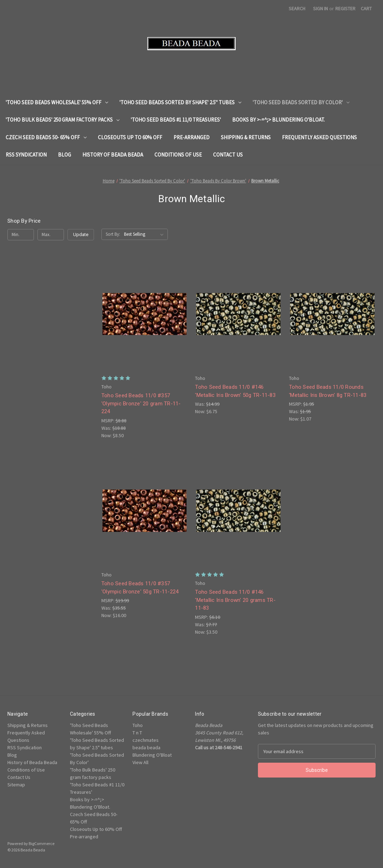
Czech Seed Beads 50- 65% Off (46, 137)
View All (140, 762)
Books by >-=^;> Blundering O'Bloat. (278, 120)
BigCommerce (42, 843)
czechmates (146, 740)
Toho (138, 725)
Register (345, 8)
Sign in (320, 8)
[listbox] (145, 234)
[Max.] (51, 235)
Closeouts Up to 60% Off (130, 137)
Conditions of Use (178, 155)
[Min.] (21, 235)
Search (297, 8)
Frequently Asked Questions (319, 137)
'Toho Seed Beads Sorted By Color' (301, 102)
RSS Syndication (26, 155)
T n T (137, 733)
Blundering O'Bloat (152, 755)
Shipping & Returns (246, 137)
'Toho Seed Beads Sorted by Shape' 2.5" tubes (180, 102)
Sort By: (113, 234)
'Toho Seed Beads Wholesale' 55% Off (57, 102)
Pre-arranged (191, 137)
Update (81, 234)
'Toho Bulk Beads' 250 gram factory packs (63, 120)
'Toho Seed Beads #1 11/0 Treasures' (176, 120)
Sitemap (16, 785)
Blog (64, 155)
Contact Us (228, 155)
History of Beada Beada (113, 155)
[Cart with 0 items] (366, 9)
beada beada (146, 747)
